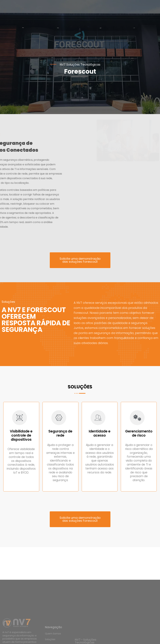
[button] (69, 21)
